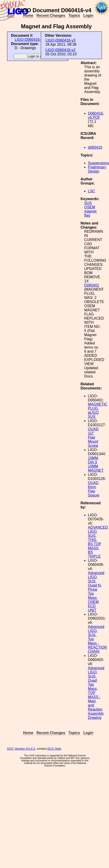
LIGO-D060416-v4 (30, 40)
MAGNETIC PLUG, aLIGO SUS (98, 410)
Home (28, 16)
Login (88, 16)
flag (87, 215)
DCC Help (54, 749)
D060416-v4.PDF (96, 115)
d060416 (95, 147)
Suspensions (98, 163)
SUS (88, 203)
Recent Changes (51, 16)
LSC (91, 191)
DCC (10, 749)
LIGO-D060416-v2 (60, 50)
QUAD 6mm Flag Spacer (94, 489)
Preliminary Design (97, 169)
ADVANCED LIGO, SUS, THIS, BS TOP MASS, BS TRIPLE (98, 542)
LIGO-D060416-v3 (60, 40)
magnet (90, 211)
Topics (74, 16)
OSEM (90, 207)
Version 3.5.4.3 (25, 749)
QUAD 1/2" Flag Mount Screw (93, 437)
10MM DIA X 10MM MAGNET (96, 464)
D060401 (92, 285)
